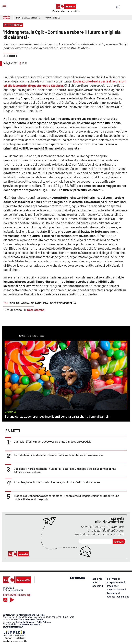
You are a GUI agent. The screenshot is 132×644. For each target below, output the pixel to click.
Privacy (8, 638)
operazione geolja (63, 303)
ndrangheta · (40, 303)
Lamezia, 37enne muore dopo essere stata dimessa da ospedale (53, 441)
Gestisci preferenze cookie (15, 641)
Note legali (20, 638)
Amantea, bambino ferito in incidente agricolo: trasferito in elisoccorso (57, 482)
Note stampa (36, 310)
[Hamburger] (4, 7)
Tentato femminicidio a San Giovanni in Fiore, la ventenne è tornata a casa (59, 455)
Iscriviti (119, 542)
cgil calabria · (20, 303)
